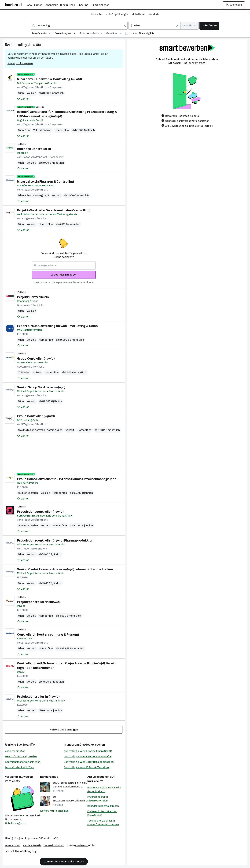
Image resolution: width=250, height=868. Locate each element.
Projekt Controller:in (33, 297)
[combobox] (79, 26)
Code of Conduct (54, 845)
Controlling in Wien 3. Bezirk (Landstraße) (88, 756)
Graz (27, 130)
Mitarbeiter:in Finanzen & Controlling (45, 181)
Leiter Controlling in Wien (20, 767)
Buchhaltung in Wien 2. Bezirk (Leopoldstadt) (104, 789)
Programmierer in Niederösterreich (98, 799)
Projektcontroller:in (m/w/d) (38, 697)
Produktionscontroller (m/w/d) (40, 512)
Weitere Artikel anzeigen (54, 811)
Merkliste (154, 14)
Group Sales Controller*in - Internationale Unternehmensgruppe (67, 479)
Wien (39, 45)
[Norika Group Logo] (21, 852)
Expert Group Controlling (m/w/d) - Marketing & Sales (57, 326)
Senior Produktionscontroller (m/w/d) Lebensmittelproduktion (65, 569)
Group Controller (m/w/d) (36, 358)
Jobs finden (209, 26)
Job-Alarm (138, 14)
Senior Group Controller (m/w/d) (41, 387)
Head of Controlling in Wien (21, 756)
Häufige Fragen (14, 838)
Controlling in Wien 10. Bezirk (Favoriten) (87, 767)
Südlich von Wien (28, 493)
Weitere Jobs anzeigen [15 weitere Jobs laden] (64, 730)
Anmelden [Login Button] (234, 5)
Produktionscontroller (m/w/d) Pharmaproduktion (55, 540)
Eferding (51, 430)
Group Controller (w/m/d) (36, 416)
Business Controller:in (34, 149)
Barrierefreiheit (32, 845)
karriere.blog (49, 777)
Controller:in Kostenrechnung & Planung (48, 634)
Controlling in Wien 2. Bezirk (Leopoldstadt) (89, 762)
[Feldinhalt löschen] (125, 26)
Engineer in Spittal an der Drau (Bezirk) (102, 813)
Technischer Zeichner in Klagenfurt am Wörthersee (103, 823)
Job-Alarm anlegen (64, 275)
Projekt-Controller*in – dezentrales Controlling (53, 210)
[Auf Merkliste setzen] (23, 99)
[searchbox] (64, 266)
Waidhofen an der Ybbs (32, 430)
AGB (56, 838)
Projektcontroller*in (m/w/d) (39, 602)
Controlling (19, 45)
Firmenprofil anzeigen (20, 63)
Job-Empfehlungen (117, 14)
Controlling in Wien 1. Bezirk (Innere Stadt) (88, 751)
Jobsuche (96, 14)
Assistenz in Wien (15, 751)
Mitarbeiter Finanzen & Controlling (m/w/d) (49, 79)
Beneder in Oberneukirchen (103, 806)
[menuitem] (44, 34)
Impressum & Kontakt (38, 838)
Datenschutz (13, 845)
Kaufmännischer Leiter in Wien (23, 762)
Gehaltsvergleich (15, 823)
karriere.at (95, 781)
